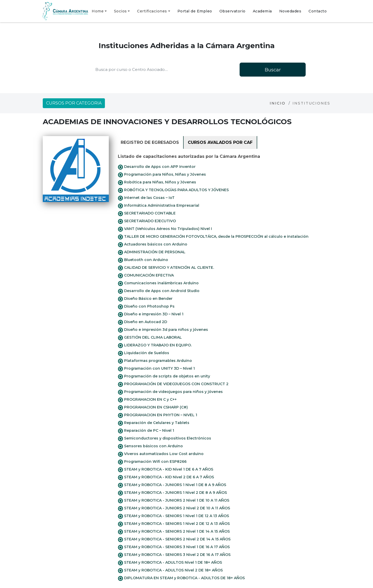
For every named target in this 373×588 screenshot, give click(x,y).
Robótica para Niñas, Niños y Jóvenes (157, 182)
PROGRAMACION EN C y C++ (147, 400)
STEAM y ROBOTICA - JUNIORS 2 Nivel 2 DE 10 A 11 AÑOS (174, 508)
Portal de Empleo (195, 11)
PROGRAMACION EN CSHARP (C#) (153, 407)
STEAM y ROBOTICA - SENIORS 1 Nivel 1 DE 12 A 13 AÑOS (173, 516)
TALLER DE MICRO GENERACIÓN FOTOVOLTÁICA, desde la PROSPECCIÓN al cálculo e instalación (213, 237)
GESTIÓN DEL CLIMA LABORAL (150, 338)
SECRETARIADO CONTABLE (147, 213)
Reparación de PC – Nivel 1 (146, 431)
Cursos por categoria (74, 103)
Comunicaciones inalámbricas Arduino (158, 283)
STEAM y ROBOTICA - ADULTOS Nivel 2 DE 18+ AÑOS (170, 570)
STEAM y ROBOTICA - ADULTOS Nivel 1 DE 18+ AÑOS (170, 563)
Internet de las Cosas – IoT (146, 198)
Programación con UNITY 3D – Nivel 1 (156, 369)
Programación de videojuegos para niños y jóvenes (170, 392)
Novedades (290, 11)
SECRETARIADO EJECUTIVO (147, 221)
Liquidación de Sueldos (144, 353)
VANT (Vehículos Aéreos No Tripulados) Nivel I (165, 229)
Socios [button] (120, 11)
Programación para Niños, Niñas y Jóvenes (162, 175)
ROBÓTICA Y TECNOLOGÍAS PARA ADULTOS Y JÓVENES (173, 190)
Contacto (318, 11)
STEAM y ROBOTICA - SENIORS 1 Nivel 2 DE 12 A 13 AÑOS (174, 524)
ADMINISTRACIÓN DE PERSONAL (152, 252)
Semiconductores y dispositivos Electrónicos (164, 438)
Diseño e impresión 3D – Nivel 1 (151, 314)
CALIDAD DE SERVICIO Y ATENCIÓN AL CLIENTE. (166, 268)
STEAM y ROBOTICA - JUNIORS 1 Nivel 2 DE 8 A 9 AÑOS (172, 493)
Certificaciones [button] (152, 11)
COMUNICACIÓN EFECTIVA (146, 276)
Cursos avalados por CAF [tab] (220, 142)
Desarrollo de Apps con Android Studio (159, 291)
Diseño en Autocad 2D (142, 322)
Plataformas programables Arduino (155, 361)
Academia (262, 11)
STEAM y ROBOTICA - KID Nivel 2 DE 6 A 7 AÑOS (166, 477)
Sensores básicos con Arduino (150, 446)
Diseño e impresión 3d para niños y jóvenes (163, 330)
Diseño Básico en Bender (145, 299)
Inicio (278, 103)
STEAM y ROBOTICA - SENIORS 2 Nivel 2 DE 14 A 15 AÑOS (174, 539)
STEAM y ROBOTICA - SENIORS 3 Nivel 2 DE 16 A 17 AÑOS (174, 555)
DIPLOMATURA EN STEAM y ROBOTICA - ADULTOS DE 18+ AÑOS (181, 578)
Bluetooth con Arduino (143, 260)
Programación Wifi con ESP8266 (152, 462)
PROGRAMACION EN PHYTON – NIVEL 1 (157, 415)
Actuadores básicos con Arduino (153, 244)
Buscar (273, 70)
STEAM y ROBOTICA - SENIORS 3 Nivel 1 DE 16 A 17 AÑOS (174, 547)
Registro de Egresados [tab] (150, 142)
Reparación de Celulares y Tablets (154, 423)
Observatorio (232, 11)
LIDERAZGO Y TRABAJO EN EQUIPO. (155, 345)
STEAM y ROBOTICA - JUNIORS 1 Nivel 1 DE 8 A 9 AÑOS (172, 485)
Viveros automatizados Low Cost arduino (161, 454)
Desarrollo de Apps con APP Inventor (157, 167)
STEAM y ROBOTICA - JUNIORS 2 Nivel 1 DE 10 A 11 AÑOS (174, 501)
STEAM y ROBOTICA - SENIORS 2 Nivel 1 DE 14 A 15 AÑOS (174, 532)
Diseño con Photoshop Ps (146, 307)
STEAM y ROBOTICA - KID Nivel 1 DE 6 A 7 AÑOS (166, 470)
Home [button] (98, 11)
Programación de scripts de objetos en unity (164, 376)
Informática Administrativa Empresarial (159, 206)
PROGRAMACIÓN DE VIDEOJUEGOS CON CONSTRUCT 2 (173, 384)
